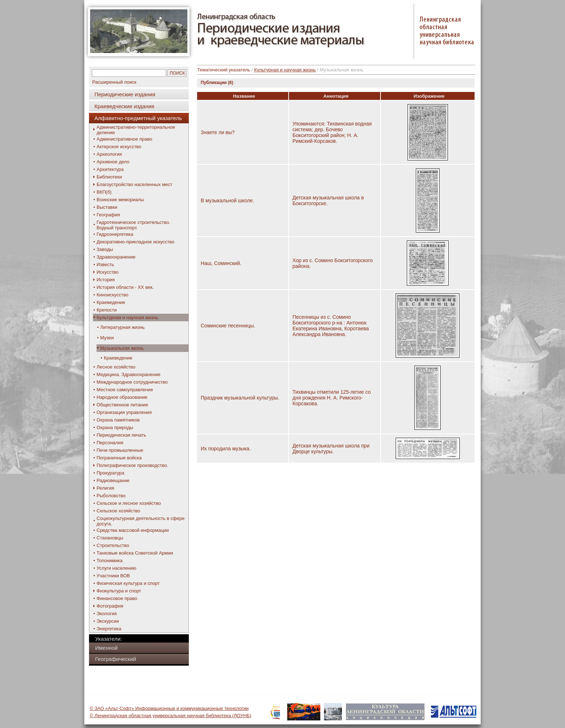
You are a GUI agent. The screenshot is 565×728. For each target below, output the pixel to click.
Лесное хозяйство (116, 367)
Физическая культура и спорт (128, 583)
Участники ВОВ (113, 576)
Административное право (124, 139)
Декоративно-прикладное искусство (135, 242)
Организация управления (124, 412)
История (106, 280)
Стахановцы (110, 538)
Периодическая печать (121, 435)
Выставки (107, 207)
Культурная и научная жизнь (127, 317)
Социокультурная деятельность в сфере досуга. (141, 521)
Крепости (107, 310)
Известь (105, 264)
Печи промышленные (120, 450)
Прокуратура (110, 473)
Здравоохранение (116, 257)
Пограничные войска (119, 458)
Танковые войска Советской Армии (135, 553)
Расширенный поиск (114, 82)
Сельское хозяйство (118, 511)
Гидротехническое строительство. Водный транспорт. (134, 225)
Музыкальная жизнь (122, 348)
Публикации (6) (217, 83)
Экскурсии (108, 621)
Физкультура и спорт (119, 591)
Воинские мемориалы (120, 200)
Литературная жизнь (123, 327)
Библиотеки (109, 177)
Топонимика (110, 561)
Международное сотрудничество (132, 382)
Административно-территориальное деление (136, 130)
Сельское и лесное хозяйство (129, 503)
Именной (106, 648)
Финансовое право (117, 598)
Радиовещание (113, 480)
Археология (109, 154)
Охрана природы (115, 427)
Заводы (105, 249)
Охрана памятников (118, 420)
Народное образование (122, 397)
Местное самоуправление (125, 390)
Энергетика (109, 629)
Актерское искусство (119, 147)
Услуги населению (116, 568)
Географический (116, 659)
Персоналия (110, 443)
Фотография (110, 606)
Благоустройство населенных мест (134, 184)
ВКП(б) (104, 192)
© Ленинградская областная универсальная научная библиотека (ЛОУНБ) (170, 716)
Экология (107, 614)
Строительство (113, 545)
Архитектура (110, 169)
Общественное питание (122, 405)
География (108, 215)
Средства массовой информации (133, 530)
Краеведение (111, 302)
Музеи (107, 338)
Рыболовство (111, 496)
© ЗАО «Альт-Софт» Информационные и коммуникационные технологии (169, 708)
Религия (105, 488)
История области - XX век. (125, 287)
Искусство (108, 272)
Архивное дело (113, 162)
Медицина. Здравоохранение (128, 374)
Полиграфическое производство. (132, 465)
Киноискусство (112, 295)
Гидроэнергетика (115, 234)
